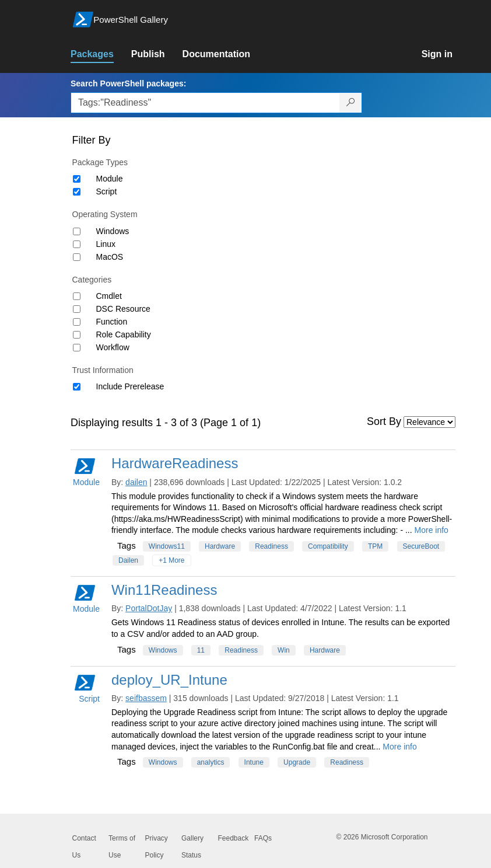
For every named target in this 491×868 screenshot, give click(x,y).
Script (107, 191)
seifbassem (146, 698)
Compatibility (328, 546)
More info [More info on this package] (432, 530)
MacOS (110, 257)
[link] (101, 54)
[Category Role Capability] (77, 335)
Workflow (113, 347)
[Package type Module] (77, 179)
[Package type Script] (77, 192)
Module (110, 179)
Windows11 (167, 546)
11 (201, 650)
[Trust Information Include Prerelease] (77, 387)
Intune (254, 762)
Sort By (384, 421)
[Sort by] (429, 422)
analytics (211, 762)
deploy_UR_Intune (169, 680)
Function (112, 322)
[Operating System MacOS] (77, 257)
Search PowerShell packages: (128, 83)
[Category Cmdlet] (77, 296)
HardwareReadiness (175, 463)
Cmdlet (109, 296)
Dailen (128, 560)
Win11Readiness (164, 590)
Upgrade (297, 762)
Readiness (271, 546)
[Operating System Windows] (77, 231)
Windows (113, 231)
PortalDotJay (149, 608)
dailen (136, 482)
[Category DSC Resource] (77, 309)
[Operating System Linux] (77, 244)
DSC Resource (123, 309)
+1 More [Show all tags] (171, 560)
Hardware (220, 546)
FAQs (263, 838)
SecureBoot (421, 546)
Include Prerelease (130, 386)
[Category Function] (77, 322)
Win (284, 650)
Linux (106, 244)
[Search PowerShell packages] (351, 103)
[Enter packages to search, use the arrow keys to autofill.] (205, 103)
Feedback (234, 838)
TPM (375, 546)
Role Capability (124, 334)
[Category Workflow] (77, 348)
